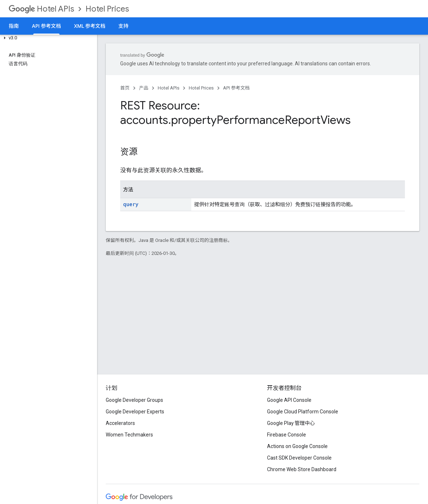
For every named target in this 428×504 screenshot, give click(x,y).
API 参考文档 (236, 88)
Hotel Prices (107, 9)
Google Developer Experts (135, 412)
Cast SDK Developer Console (299, 458)
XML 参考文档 (90, 26)
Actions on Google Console (297, 446)
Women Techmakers (129, 435)
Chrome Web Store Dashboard (302, 469)
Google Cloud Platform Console (303, 412)
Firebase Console (287, 435)
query (131, 204)
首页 (125, 88)
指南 (14, 26)
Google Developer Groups (134, 400)
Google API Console (289, 400)
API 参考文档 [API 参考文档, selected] (46, 26)
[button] (47, 38)
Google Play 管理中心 (291, 423)
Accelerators (120, 423)
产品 (144, 88)
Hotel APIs (41, 9)
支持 (123, 26)
